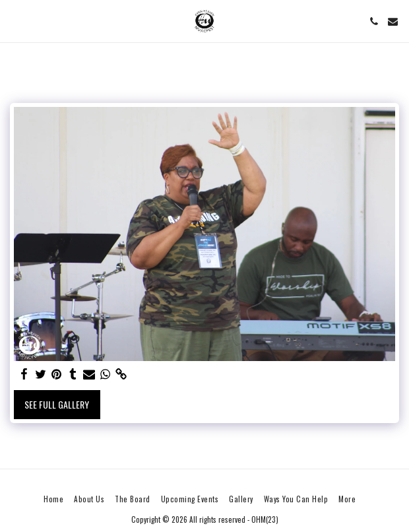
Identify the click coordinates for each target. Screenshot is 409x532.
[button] (15, 21)
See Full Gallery (57, 404)
